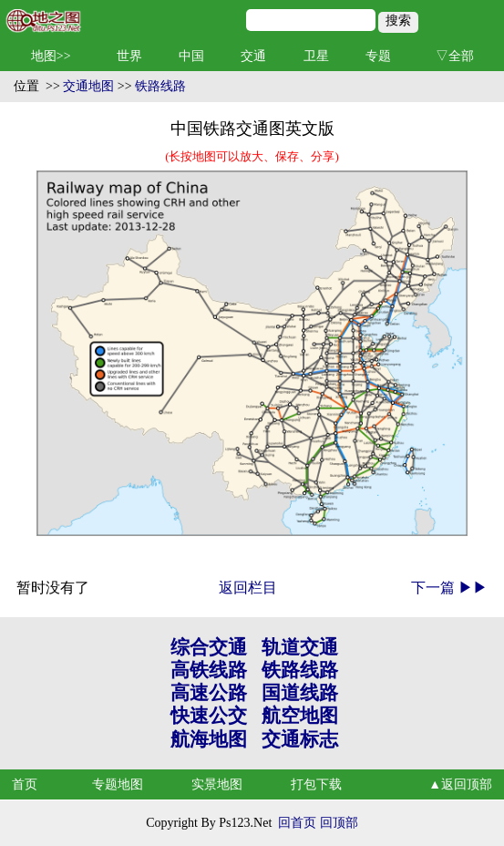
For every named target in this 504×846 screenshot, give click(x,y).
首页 (25, 784)
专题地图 (118, 784)
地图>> (51, 56)
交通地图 (88, 86)
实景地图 (217, 784)
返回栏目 (248, 588)
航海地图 (209, 739)
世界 (129, 56)
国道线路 (300, 693)
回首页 (297, 823)
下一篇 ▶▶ (449, 588)
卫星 (316, 56)
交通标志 (300, 739)
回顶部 (339, 823)
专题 (378, 56)
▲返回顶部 (460, 784)
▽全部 (455, 56)
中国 (191, 56)
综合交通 (209, 647)
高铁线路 (209, 670)
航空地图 (300, 716)
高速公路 (209, 693)
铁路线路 (160, 86)
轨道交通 (300, 647)
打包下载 (316, 784)
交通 (253, 56)
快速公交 (209, 716)
